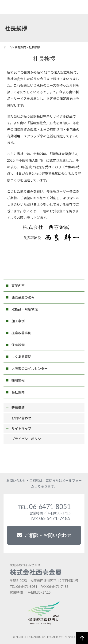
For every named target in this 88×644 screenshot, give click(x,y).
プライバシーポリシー (28, 439)
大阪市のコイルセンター (30, 368)
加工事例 (18, 321)
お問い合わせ (21, 418)
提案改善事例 (21, 333)
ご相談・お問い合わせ (44, 535)
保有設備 (18, 345)
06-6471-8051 (44, 506)
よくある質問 (21, 356)
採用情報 (18, 380)
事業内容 (18, 285)
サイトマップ (21, 428)
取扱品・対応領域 (25, 309)
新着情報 (18, 408)
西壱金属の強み (23, 297)
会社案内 (18, 392)
